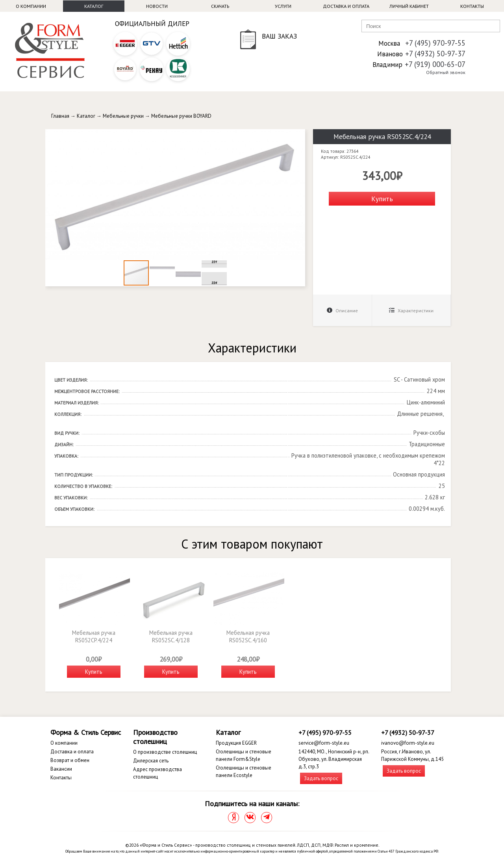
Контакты (472, 6)
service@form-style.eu (324, 743)
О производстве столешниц (165, 752)
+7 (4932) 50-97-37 (435, 54)
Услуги (283, 6)
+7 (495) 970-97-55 (435, 43)
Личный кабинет (409, 6)
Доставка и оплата (346, 6)
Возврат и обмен (70, 760)
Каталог (94, 6)
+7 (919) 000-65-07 (435, 64)
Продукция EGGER (236, 743)
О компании (31, 6)
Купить (382, 199)
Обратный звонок (446, 72)
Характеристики (411, 311)
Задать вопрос (321, 778)
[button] (298, 136)
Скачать (220, 6)
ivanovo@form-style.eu (408, 743)
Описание (342, 311)
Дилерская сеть (151, 761)
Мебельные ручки (123, 116)
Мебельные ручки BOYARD (181, 116)
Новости (157, 6)
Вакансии (61, 769)
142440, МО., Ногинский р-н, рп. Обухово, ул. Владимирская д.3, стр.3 (334, 759)
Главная (60, 116)
